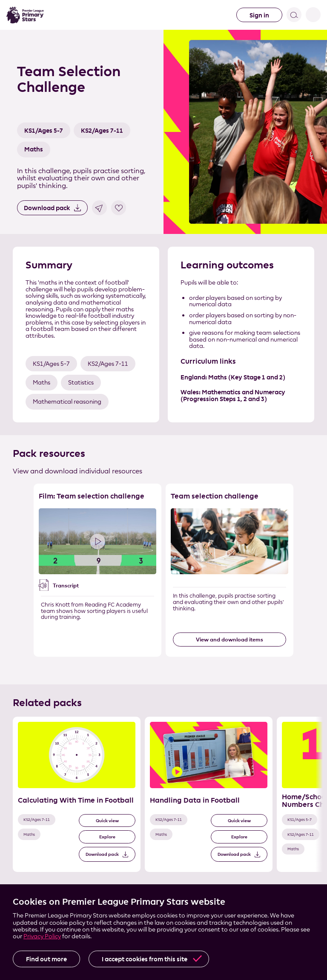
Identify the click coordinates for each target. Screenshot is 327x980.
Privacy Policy (42, 936)
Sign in (259, 15)
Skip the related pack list (4, 717)
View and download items (229, 639)
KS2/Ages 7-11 (102, 130)
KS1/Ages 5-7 (44, 130)
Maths (34, 149)
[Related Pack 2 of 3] (209, 794)
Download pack (47, 208)
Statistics (81, 382)
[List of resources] (163, 578)
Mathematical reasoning (67, 401)
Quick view (107, 821)
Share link (99, 208)
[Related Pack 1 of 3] (77, 794)
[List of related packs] (163, 802)
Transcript (66, 585)
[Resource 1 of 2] (98, 570)
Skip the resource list (164, 484)
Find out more (46, 959)
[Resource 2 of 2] (229, 570)
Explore (107, 837)
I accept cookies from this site (145, 959)
